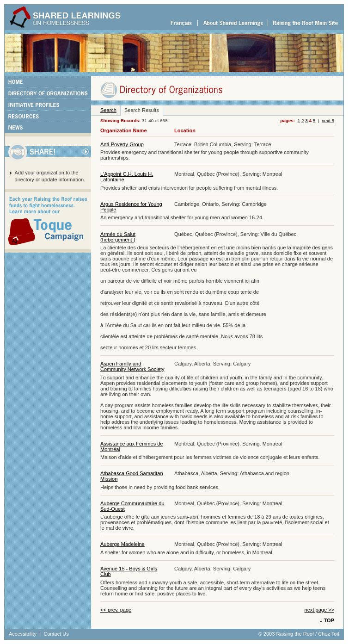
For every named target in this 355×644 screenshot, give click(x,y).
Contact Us (56, 634)
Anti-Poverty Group (122, 144)
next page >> (319, 610)
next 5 (328, 121)
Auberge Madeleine (122, 544)
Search (108, 110)
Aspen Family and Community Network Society (132, 366)
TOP (329, 620)
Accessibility (23, 634)
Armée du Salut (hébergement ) (118, 237)
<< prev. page (116, 610)
